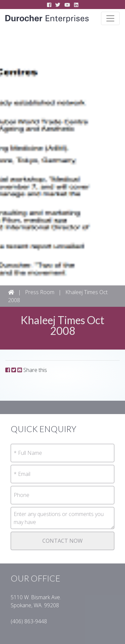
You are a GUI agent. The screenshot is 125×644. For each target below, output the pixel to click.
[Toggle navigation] (110, 18)
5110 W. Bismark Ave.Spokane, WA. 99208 (36, 601)
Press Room (40, 292)
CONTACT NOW (62, 541)
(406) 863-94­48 (29, 621)
